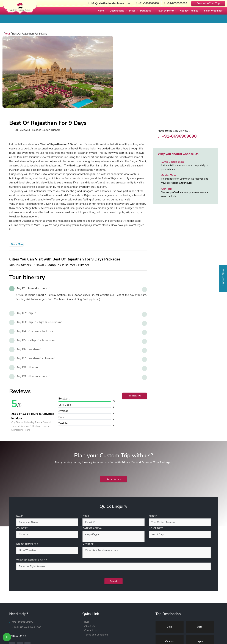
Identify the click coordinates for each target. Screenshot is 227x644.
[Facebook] (12, 574)
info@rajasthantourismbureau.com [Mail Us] (106, 3)
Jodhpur (200, 584)
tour (9, 34)
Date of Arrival (93, 456)
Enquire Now (223, 280)
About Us (89, 554)
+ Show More (16, 172)
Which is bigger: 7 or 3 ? (32, 488)
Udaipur (170, 584)
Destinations (117, 11)
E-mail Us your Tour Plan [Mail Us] (26, 556)
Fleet (132, 11)
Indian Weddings (213, 11)
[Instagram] (20, 574)
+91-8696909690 (179, 137)
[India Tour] (113, 629)
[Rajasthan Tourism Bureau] (20, 10)
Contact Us (90, 558)
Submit (113, 509)
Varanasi (170, 570)
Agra (200, 555)
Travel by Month (165, 11)
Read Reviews (135, 324)
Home (101, 11)
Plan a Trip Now (113, 407)
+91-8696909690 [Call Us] (145, 3)
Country (22, 456)
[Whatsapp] (27, 574)
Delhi (170, 555)
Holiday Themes (189, 11)
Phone (153, 444)
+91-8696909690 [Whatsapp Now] (175, 3)
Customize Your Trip (208, 3)
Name (20, 444)
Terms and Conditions (96, 563)
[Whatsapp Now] (7, 637)
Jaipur (200, 570)
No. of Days (156, 456)
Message (88, 472)
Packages (146, 11)
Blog (87, 550)
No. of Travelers (27, 472)
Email (86, 444)
